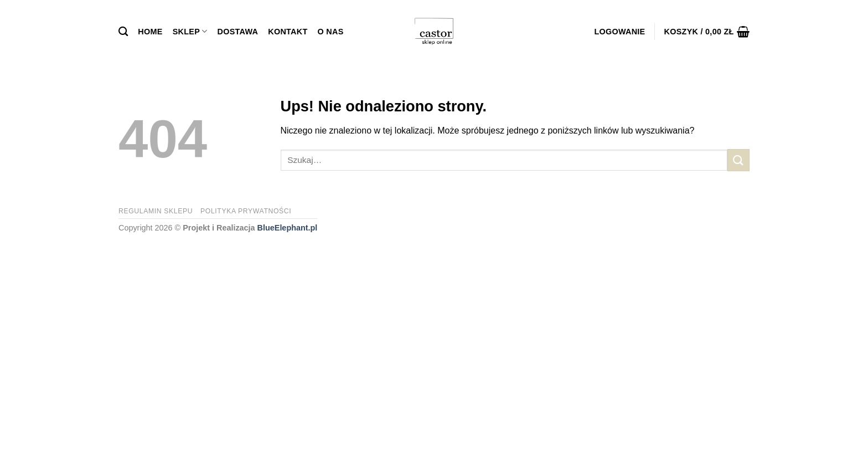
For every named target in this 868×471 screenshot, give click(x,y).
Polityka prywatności (246, 211)
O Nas (331, 32)
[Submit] (738, 160)
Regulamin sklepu (156, 211)
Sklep (190, 31)
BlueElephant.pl (288, 228)
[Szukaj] (123, 32)
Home (150, 32)
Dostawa (238, 32)
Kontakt (288, 32)
